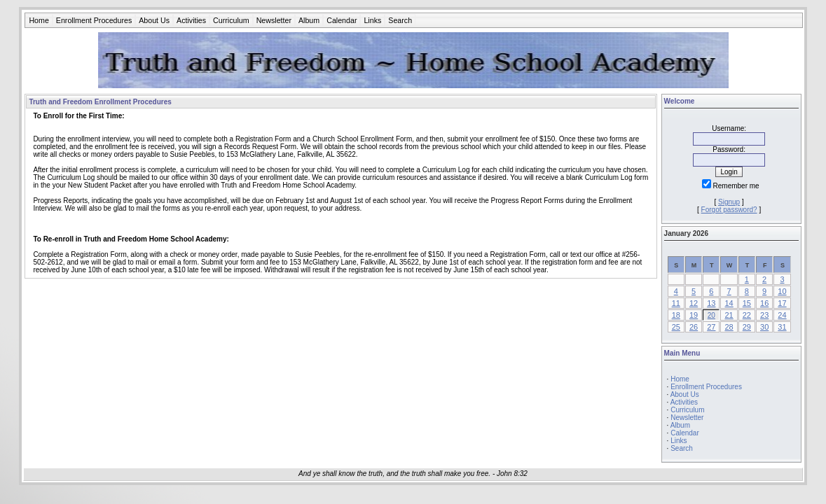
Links (372, 20)
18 (676, 315)
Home (39, 20)
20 (711, 315)
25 (676, 327)
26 (694, 327)
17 (782, 303)
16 (764, 303)
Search (400, 20)
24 (782, 315)
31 (782, 327)
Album (309, 20)
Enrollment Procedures (94, 20)
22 (747, 315)
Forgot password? (729, 210)
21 (729, 315)
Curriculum (231, 20)
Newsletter (274, 20)
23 (764, 315)
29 (747, 327)
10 (782, 291)
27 (711, 327)
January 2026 (686, 233)
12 (694, 303)
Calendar (342, 20)
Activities (191, 20)
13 (711, 303)
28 (729, 327)
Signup (729, 202)
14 (729, 303)
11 (676, 303)
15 (747, 303)
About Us (154, 20)
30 (764, 327)
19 (694, 315)
